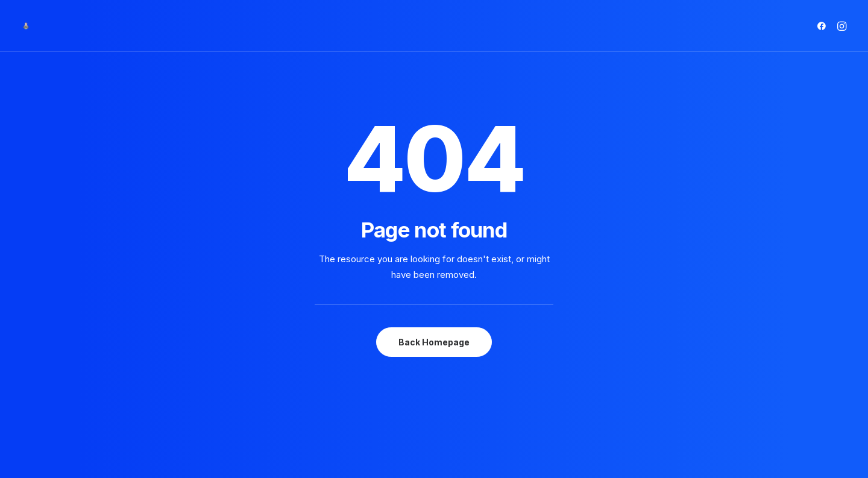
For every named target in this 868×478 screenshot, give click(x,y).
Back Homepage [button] (434, 320)
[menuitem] (824, 26)
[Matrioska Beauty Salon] (26, 26)
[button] (824, 26)
